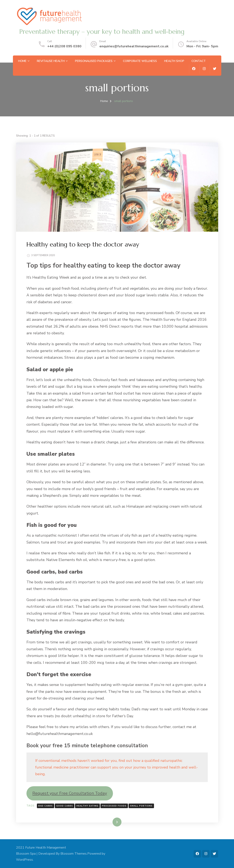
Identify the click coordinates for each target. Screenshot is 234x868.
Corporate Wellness (140, 61)
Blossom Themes (74, 854)
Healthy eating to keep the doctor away (83, 244)
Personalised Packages (94, 61)
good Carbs (65, 806)
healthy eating (87, 806)
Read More (110, 822)
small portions (141, 806)
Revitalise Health (51, 61)
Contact (199, 61)
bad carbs (46, 806)
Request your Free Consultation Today (70, 793)
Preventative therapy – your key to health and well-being (102, 32)
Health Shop (174, 61)
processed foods (114, 806)
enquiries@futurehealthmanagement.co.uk (134, 46)
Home (22, 61)
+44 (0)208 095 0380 (64, 46)
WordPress (24, 860)
